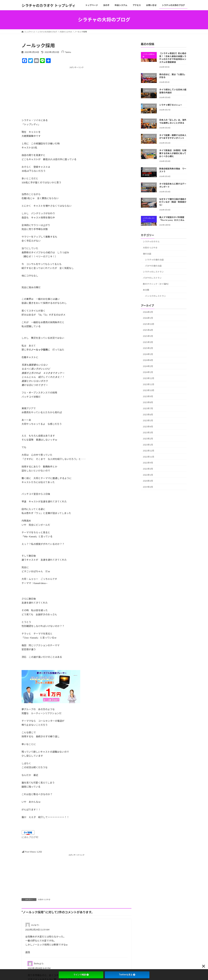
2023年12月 (149, 378)
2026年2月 (148, 312)
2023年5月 (148, 420)
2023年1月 (148, 445)
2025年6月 (148, 330)
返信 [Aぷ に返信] (28, 952)
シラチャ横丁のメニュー (171, 105)
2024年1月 (148, 372)
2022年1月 (148, 475)
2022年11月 (149, 457)
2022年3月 (148, 469)
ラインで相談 (81, 975)
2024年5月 (148, 354)
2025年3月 (148, 342)
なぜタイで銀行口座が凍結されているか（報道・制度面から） (173, 202)
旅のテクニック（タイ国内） (156, 284)
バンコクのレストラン (155, 296)
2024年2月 (148, 366)
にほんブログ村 (30, 837)
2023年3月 (148, 432)
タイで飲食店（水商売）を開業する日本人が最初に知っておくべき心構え (173, 153)
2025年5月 (148, 336)
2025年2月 (148, 348)
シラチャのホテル (151, 242)
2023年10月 (149, 390)
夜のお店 (147, 254)
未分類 (146, 290)
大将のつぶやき (44, 900)
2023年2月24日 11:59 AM (37, 930)
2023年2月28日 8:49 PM (39, 968)
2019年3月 (148, 487)
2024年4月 (148, 360)
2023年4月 (148, 426)
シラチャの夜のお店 (154, 260)
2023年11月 (149, 384)
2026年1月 (148, 318)
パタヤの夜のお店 (153, 266)
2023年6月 (148, 414)
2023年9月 (148, 396)
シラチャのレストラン (153, 272)
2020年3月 (148, 481)
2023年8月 (148, 402)
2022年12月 (149, 451)
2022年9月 (148, 463)
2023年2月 (148, 439)
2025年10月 (149, 324)
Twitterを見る (127, 975)
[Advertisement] (76, 89)
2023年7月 (148, 408)
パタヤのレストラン (152, 278)
